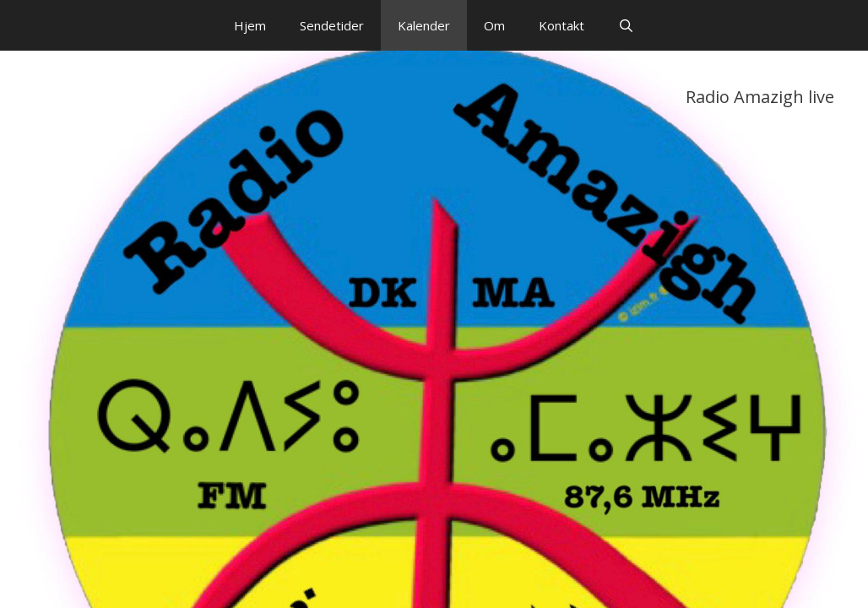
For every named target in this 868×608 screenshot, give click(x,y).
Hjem (250, 25)
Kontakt (561, 25)
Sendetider (332, 25)
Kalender (424, 25)
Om (494, 25)
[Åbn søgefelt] (626, 25)
